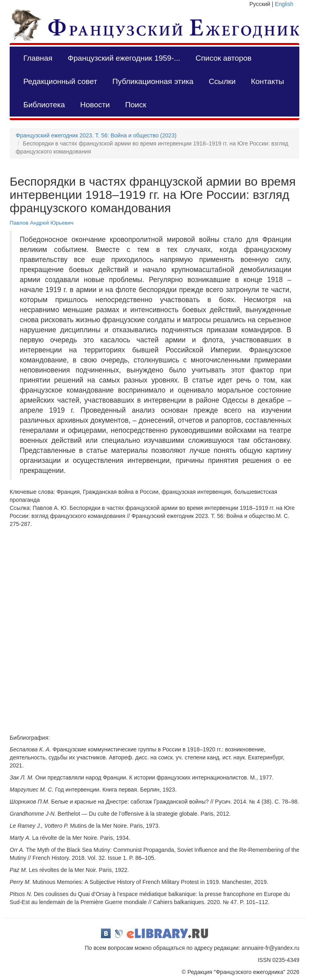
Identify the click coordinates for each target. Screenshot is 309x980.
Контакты (268, 81)
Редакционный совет (60, 81)
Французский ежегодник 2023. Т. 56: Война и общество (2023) (96, 135)
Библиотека (44, 105)
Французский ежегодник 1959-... (124, 58)
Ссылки (222, 81)
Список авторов (224, 58)
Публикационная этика (153, 81)
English (284, 4)
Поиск (136, 105)
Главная (38, 58)
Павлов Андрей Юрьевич (42, 223)
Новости (95, 105)
